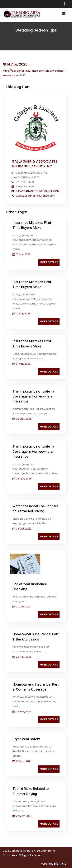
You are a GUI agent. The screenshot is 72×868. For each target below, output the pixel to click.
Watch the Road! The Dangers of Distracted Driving (36, 509)
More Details (49, 262)
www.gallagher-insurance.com (35, 196)
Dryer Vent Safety (26, 739)
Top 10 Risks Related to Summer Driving (31, 791)
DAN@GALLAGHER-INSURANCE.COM (37, 191)
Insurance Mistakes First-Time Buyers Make (32, 225)
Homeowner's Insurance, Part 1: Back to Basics (36, 637)
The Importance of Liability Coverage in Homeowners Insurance (33, 396)
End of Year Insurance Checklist (30, 587)
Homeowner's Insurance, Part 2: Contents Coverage (36, 687)
